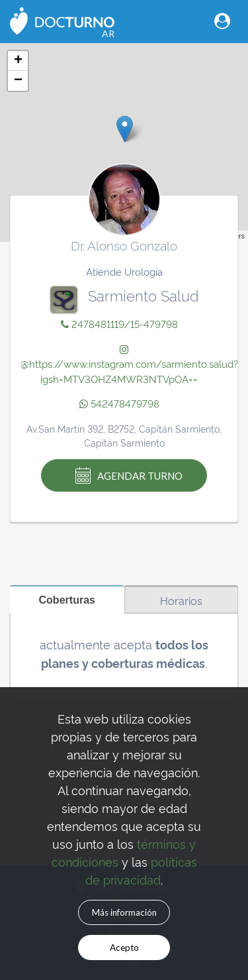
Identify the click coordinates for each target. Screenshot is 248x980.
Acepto (124, 948)
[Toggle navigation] (222, 21)
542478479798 (119, 403)
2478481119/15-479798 (119, 324)
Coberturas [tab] (67, 600)
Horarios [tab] (181, 600)
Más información (124, 912)
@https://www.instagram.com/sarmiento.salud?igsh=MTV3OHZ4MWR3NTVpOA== (129, 365)
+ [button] (18, 61)
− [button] (18, 81)
